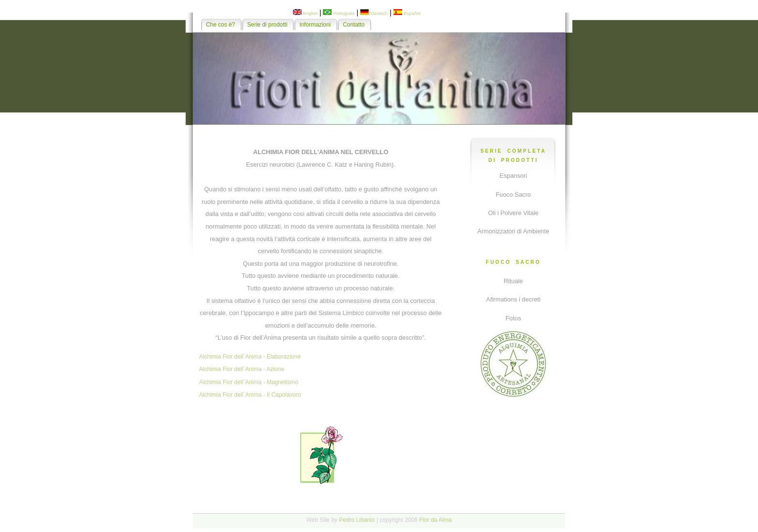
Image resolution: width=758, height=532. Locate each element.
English (311, 13)
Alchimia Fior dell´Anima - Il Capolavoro (250, 395)
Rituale (513, 281)
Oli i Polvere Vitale (513, 213)
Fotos (513, 318)
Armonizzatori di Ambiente (513, 231)
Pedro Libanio (357, 520)
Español (412, 13)
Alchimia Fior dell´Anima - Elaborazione (250, 357)
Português (344, 13)
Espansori (513, 176)
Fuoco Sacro (514, 194)
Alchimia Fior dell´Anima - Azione (242, 369)
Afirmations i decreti (513, 299)
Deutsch (379, 13)
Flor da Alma (435, 520)
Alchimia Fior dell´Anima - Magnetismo (249, 382)
